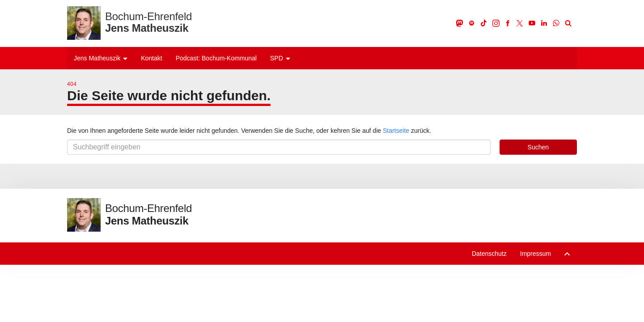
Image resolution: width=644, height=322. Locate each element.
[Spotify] (472, 23)
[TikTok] (484, 23)
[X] (520, 23)
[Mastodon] (460, 23)
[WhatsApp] (557, 23)
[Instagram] (496, 23)
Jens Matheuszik (101, 58)
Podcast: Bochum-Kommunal (216, 58)
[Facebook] (508, 23)
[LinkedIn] (544, 23)
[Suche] (568, 23)
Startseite (396, 131)
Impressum (536, 254)
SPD (280, 58)
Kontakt (151, 58)
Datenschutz (489, 254)
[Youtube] (532, 23)
